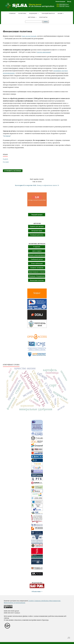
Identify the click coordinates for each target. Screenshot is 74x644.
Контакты (43, 17)
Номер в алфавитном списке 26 (37, 185)
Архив (60, 13)
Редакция (33, 13)
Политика (22, 13)
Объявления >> (37, 591)
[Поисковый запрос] (34, 22)
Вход (69, 1)
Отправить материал (13, 171)
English (5, 159)
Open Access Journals (29, 36)
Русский (6, 162)
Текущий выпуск (48, 13)
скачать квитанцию (44, 52)
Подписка (7, 136)
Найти (46, 22)
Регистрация (60, 1)
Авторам (32, 17)
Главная (12, 13)
